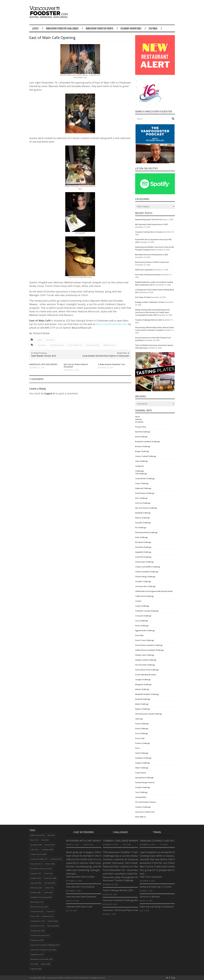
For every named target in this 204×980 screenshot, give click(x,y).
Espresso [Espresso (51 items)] (36, 873)
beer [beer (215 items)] (34, 840)
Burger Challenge (142, 451)
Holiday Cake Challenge (145, 655)
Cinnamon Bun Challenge (145, 586)
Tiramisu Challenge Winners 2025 (148, 320)
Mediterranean (109, 345)
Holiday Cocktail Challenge (146, 660)
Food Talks (139, 635)
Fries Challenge (141, 498)
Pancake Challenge (143, 523)
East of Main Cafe (75, 345)
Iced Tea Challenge (143, 503)
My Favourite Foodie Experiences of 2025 (152, 224)
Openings (50, 340)
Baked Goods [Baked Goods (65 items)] (38, 835)
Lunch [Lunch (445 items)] (48, 892)
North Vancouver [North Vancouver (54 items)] (39, 907)
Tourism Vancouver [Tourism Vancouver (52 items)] (40, 935)
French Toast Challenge (145, 640)
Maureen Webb (93, 345)
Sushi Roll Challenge (143, 557)
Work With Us (141, 817)
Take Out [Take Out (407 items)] (53, 926)
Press (137, 748)
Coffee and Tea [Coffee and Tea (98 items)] (38, 854)
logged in (50, 393)
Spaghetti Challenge (143, 552)
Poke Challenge (141, 537)
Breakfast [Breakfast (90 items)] (36, 845)
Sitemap (138, 419)
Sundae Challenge (143, 787)
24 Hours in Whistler (150, 897)
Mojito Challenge (142, 704)
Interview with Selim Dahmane (81, 897)
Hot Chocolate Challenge (145, 665)
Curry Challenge (142, 621)
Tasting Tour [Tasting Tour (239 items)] (37, 931)
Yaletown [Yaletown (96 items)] (36, 969)
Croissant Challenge (143, 616)
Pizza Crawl (140, 738)
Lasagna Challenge (143, 679)
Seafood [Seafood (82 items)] (53, 921)
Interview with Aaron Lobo (79, 907)
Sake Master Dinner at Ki (44, 356)
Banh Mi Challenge (143, 432)
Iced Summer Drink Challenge (147, 670)
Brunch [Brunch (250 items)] (50, 845)
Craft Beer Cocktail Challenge (147, 611)
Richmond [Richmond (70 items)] (48, 916)
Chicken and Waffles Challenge (148, 567)
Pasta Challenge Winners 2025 (118, 890)
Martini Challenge (142, 689)
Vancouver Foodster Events (99, 28)
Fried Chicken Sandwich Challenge (149, 645)
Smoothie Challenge (143, 547)
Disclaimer (139, 422)
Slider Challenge (142, 768)
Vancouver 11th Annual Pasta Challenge (123, 910)
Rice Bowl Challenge (143, 542)
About (138, 417)
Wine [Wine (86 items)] (34, 964)
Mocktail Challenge (143, 699)
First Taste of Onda (143, 297)
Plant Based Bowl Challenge (146, 532)
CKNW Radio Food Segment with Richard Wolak (154, 591)
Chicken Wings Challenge (145, 577)
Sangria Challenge (143, 763)
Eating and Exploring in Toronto (156, 887)
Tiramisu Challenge (143, 807)
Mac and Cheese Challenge (146, 508)
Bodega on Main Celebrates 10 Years (150, 302)
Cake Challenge (141, 461)
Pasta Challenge (142, 729)
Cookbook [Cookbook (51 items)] (56, 859)
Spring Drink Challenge (144, 778)
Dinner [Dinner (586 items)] (50, 864)
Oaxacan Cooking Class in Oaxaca (149, 232)
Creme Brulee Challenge (145, 478)
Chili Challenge (141, 474)
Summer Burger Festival (145, 782)
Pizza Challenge (142, 733)
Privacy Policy (141, 427)
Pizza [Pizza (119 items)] (35, 916)
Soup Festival (141, 773)
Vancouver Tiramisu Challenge (118, 880)
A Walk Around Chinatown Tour (112, 364)
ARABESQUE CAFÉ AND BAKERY (43, 364)
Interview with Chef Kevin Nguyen (88, 841)
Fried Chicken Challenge (145, 493)
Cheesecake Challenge (144, 562)
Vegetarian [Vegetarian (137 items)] (37, 954)
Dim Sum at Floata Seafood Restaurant (76, 366)
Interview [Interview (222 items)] (36, 888)
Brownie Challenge (143, 446)
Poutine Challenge (143, 743)
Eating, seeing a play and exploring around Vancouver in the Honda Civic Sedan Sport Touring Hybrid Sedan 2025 (152, 312)
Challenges (140, 471)
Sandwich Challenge (143, 758)
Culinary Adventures (131, 28)
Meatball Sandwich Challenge (147, 694)
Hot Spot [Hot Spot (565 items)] (50, 883)
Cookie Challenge (142, 606)
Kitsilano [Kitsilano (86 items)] (35, 892)
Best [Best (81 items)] (45, 840)
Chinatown (42, 345)
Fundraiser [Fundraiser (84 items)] (50, 878)
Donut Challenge (142, 626)
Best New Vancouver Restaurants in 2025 (152, 255)
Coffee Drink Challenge (144, 596)
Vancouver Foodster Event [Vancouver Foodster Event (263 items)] (43, 950)
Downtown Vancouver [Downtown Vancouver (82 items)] (41, 869)
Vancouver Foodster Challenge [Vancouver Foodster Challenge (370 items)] (45, 945)
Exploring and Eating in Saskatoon (157, 907)
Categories (140, 466)
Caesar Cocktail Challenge (146, 456)
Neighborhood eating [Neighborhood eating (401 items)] (41, 897)
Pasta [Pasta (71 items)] (50, 911)
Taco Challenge (141, 792)
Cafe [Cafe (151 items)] (34, 849)
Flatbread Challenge (143, 488)
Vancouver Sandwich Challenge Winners (123, 900)
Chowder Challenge (143, 581)
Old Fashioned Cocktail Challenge (149, 714)
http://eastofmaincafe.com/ (112, 324)
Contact (138, 601)
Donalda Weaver (57, 345)
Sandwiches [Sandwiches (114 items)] (37, 921)
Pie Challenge (141, 527)
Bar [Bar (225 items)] (51, 835)
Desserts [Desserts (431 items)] (36, 864)
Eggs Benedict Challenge (145, 630)
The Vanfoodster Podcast (145, 802)
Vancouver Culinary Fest (145, 812)
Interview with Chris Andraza (80, 887)
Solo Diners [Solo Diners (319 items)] (37, 926)
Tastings (153, 28)
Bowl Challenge (141, 437)
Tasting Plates (141, 797)
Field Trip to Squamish (144, 270)
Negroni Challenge (143, 709)
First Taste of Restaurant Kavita (148, 275)
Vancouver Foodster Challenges (62, 28)
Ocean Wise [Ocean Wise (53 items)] (37, 911)
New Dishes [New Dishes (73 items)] (37, 902)
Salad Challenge (142, 753)
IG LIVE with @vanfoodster (146, 675)
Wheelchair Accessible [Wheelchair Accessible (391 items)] (42, 959)
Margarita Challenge (143, 684)
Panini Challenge (142, 724)
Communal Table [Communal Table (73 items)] (39, 859)
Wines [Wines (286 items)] (45, 964)
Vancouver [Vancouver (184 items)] (37, 940)
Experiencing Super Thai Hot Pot (148, 219)
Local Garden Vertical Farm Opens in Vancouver (106, 356)
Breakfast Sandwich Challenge (147, 442)
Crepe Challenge (142, 483)
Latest (35, 28)
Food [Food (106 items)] (48, 873)
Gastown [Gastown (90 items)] (36, 883)
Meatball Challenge (143, 513)
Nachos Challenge (142, 518)
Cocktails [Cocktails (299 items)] (47, 849)
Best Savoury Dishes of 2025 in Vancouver (152, 262)
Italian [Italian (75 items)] (49, 888)
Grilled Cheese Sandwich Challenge (149, 650)
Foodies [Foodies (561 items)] (36, 878)
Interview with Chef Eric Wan (80, 877)
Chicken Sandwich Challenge (147, 572)
